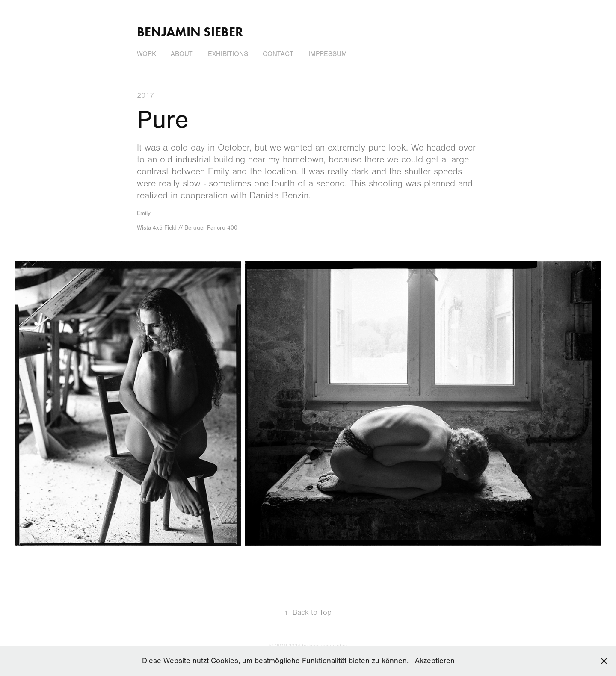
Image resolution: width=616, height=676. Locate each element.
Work (147, 54)
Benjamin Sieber (190, 32)
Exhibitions (228, 54)
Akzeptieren (435, 661)
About (182, 54)
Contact (278, 54)
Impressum (328, 54)
